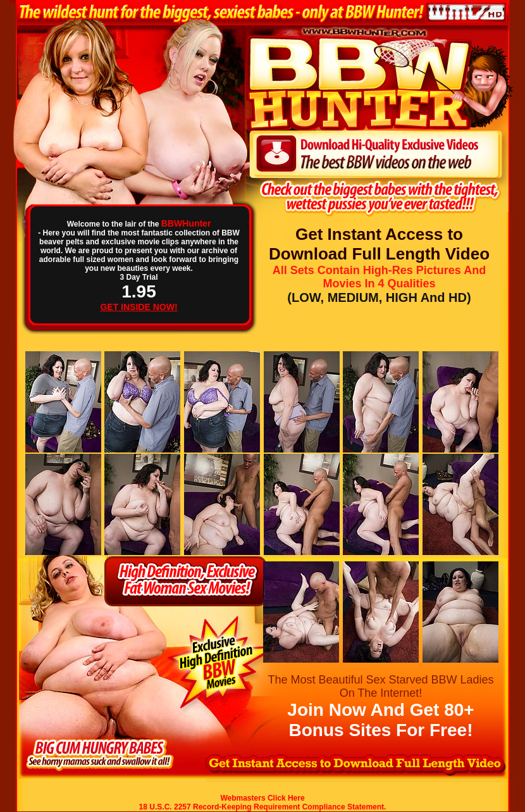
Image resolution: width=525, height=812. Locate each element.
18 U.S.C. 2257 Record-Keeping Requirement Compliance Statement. (263, 807)
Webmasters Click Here (262, 798)
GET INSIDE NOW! (139, 307)
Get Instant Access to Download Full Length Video (379, 244)
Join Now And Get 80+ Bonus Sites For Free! (380, 720)
